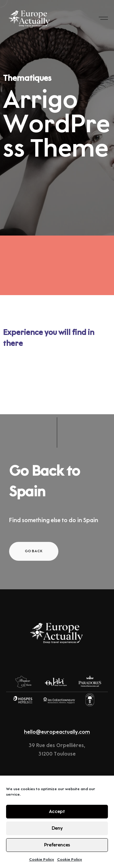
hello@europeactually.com (57, 732)
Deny (57, 828)
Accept (57, 812)
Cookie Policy (42, 859)
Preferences (57, 845)
